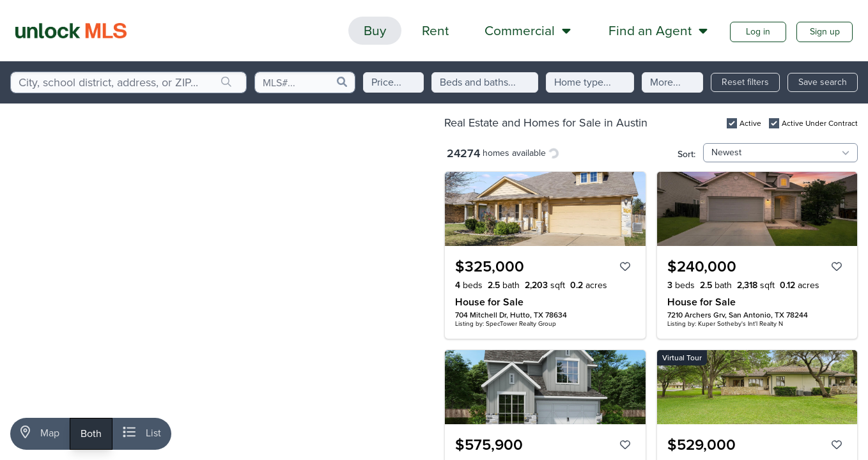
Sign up (825, 32)
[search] (226, 82)
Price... (386, 82)
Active (750, 123)
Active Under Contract (820, 123)
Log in (758, 32)
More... (665, 82)
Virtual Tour (682, 358)
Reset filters (745, 82)
